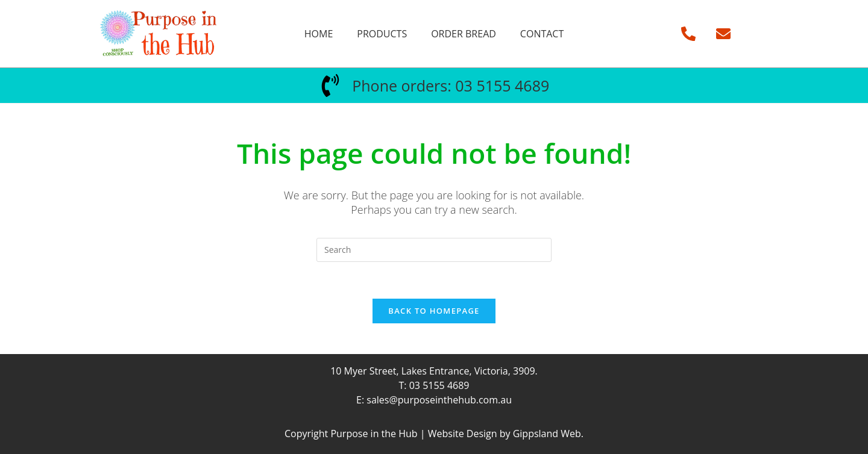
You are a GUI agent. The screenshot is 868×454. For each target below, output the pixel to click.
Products (382, 34)
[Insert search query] (434, 250)
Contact (542, 34)
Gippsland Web (547, 434)
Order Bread (464, 34)
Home (319, 34)
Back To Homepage (434, 311)
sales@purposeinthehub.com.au (439, 400)
